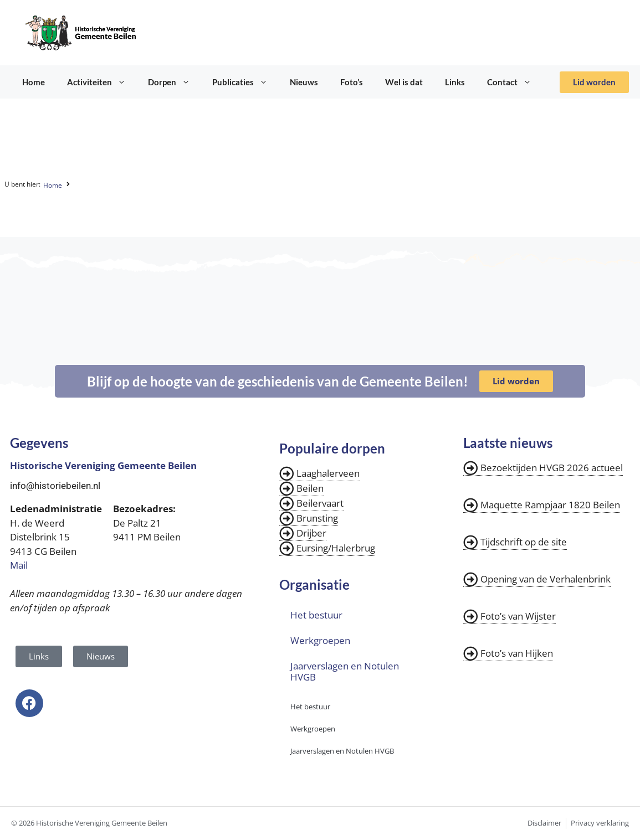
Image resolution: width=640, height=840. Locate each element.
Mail (19, 565)
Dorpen (175, 82)
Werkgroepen (320, 640)
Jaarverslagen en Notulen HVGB (345, 671)
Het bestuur (316, 615)
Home (34, 82)
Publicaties (245, 82)
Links (455, 82)
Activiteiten (102, 82)
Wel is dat (404, 82)
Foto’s (352, 82)
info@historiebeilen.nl (55, 486)
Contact (515, 82)
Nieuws (304, 82)
